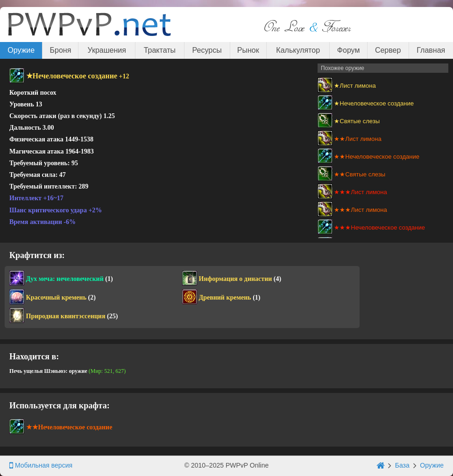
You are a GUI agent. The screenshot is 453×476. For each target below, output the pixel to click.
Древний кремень (225, 297)
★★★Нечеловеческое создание (379, 227)
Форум (349, 50)
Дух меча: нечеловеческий (65, 279)
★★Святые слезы (360, 174)
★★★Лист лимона (360, 192)
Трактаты (160, 50)
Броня (61, 50)
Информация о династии (236, 279)
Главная (431, 50)
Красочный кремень (57, 297)
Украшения (107, 50)
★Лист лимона (355, 86)
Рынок (248, 50)
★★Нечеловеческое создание (377, 157)
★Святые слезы (357, 121)
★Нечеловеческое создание (374, 103)
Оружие (21, 50)
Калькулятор (298, 50)
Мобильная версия (41, 465)
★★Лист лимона (357, 139)
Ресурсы (207, 50)
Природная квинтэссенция (66, 316)
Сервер (388, 50)
